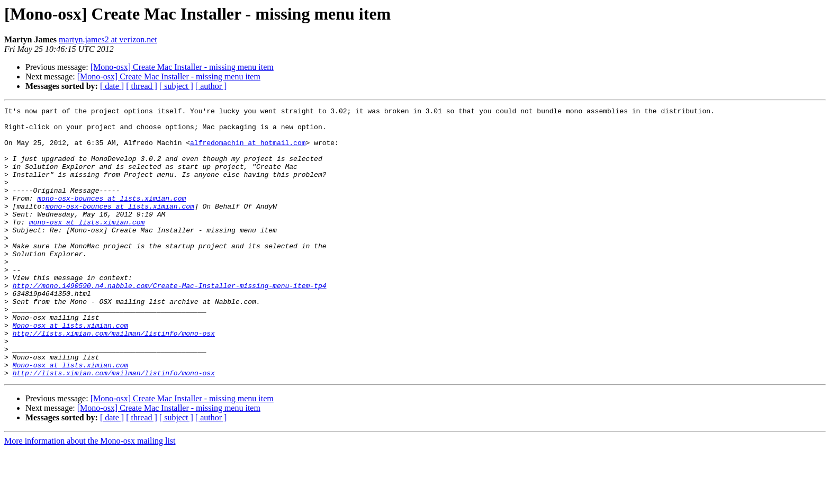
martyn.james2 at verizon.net (108, 39)
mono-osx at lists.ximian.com (87, 246)
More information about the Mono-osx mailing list (90, 495)
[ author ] (211, 86)
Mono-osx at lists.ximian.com (70, 370)
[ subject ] (176, 86)
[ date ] (112, 86)
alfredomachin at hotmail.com (248, 150)
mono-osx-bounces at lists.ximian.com (111, 217)
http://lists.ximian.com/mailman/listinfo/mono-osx (114, 379)
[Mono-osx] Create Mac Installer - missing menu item (182, 67)
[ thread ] (142, 86)
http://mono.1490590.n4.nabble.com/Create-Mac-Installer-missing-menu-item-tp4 (170, 322)
